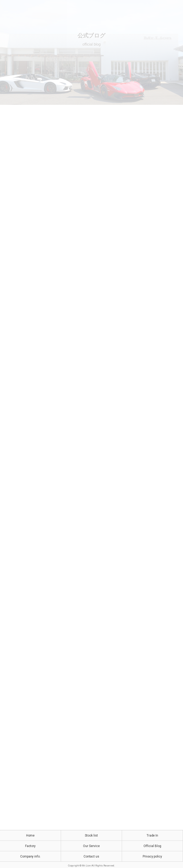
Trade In (152, 836)
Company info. (31, 856)
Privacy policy (152, 856)
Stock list (91, 836)
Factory (31, 846)
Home (31, 836)
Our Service (91, 846)
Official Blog (152, 846)
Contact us (91, 856)
